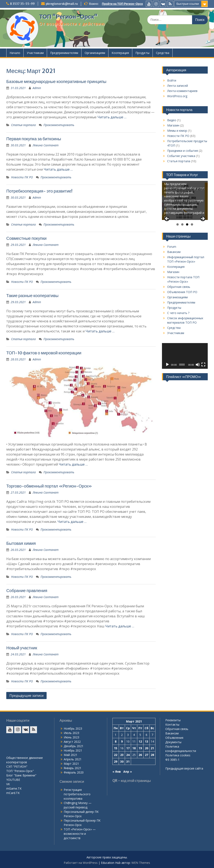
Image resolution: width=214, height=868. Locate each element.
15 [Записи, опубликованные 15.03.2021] (116, 748)
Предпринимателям (64, 53)
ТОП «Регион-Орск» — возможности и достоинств (80, 834)
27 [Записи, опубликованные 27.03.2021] (146, 755)
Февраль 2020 (74, 772)
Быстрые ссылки (188, 4)
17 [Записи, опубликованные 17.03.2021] (128, 748)
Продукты (142, 53)
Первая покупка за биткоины (34, 139)
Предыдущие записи (26, 696)
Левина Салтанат (46, 145)
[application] (185, 356)
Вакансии (174, 252)
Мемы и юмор (177, 131)
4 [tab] (192, 224)
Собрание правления (27, 590)
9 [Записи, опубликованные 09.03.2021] (122, 741)
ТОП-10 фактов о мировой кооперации (44, 353)
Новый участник (22, 648)
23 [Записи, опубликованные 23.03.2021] (122, 755)
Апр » (128, 772)
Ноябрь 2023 (73, 728)
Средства (163, 53)
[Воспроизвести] (167, 365)
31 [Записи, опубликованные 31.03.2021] (128, 761)
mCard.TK (13, 793)
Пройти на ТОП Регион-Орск (122, 4)
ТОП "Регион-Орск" (68, 17)
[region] (185, 201)
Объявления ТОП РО (182, 292)
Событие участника (181, 156)
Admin (37, 88)
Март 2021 (71, 764)
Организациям (95, 53)
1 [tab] (178, 224)
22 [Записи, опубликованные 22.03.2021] (116, 755)
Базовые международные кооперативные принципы (56, 81)
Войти (172, 80)
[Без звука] (198, 365)
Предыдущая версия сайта (184, 768)
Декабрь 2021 (74, 746)
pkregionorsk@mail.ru (62, 4)
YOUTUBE (13, 780)
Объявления (174, 738)
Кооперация (120, 53)
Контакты (172, 724)
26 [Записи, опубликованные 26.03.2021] (140, 755)
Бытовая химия (21, 543)
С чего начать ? (178, 313)
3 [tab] (187, 224)
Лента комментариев (182, 91)
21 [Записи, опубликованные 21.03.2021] (152, 748)
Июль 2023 (71, 733)
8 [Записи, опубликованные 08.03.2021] (116, 741)
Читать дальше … (112, 117)
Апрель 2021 (73, 759)
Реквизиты (173, 720)
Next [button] (203, 219)
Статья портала (23, 125)
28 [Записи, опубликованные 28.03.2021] (152, 755)
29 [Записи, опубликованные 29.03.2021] (116, 761)
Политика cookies (178, 755)
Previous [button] (167, 219)
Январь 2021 (73, 768)
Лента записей (178, 86)
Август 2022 (72, 742)
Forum (172, 247)
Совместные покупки (26, 238)
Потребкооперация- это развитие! (39, 191)
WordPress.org (177, 96)
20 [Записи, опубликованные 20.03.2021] (146, 748)
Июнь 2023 (71, 737)
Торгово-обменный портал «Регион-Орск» (49, 486)
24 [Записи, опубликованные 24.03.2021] (128, 755)
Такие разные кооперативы (32, 296)
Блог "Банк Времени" (21, 775)
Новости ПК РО (22, 177)
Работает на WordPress (81, 863)
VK (8, 784)
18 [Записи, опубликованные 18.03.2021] (134, 748)
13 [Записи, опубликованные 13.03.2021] (146, 741)
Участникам (35, 53)
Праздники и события (183, 151)
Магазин (173, 125)
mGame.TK (14, 788)
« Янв (117, 772)
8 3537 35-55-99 (22, 4)
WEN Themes (141, 863)
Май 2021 (71, 755)
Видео (172, 120)
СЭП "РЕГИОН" (17, 767)
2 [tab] (182, 224)
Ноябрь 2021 (73, 750)
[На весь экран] (203, 365)
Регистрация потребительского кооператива (77, 794)
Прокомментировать (59, 125)
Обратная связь (179, 287)
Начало (15, 53)
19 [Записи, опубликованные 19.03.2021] (140, 748)
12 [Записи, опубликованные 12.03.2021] (140, 741)
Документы (173, 742)
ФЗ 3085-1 (172, 760)
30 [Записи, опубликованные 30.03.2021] (122, 761)
